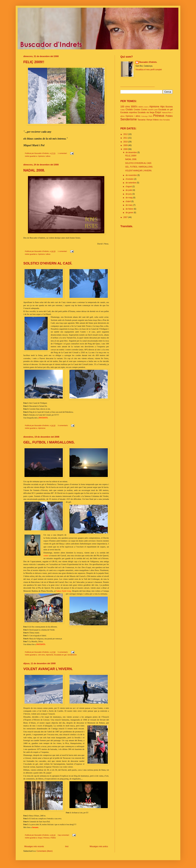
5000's (146, 107)
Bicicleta (169, 107)
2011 (126, 138)
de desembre (131, 152)
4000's (141, 107)
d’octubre (130, 179)
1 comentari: (63, 153)
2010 (126, 142)
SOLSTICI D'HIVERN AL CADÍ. (48, 263)
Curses (144, 110)
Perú (151, 116)
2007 (126, 217)
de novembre (131, 175)
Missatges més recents (34, 846)
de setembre (131, 183)
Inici (67, 846)
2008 (126, 149)
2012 (126, 134)
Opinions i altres (44, 156)
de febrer (130, 209)
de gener (130, 213)
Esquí (40, 838)
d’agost (129, 187)
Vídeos (156, 120)
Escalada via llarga (146, 112)
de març (129, 205)
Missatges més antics (99, 846)
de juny (129, 194)
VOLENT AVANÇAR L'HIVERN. (48, 669)
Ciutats (129, 109)
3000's (134, 107)
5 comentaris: (63, 652)
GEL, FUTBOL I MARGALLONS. (49, 442)
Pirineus (47, 838)
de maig (129, 198)
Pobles (53, 838)
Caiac (123, 110)
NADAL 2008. (34, 170)
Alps (162, 107)
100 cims (42, 655)
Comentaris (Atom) (45, 851)
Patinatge (145, 116)
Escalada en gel (60, 655)
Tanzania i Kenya (145, 120)
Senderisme (72, 655)
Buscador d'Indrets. (148, 62)
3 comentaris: (63, 425)
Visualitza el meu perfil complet (149, 70)
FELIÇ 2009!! (34, 62)
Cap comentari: (64, 835)
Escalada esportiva (129, 112)
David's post (153, 110)
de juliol (129, 190)
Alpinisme (42, 428)
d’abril (128, 201)
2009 (126, 145)
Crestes (137, 110)
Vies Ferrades (165, 120)
